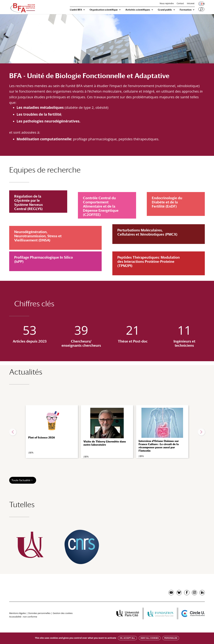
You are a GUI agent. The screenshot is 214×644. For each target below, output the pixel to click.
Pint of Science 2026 (42, 438)
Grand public (165, 10)
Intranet (191, 4)
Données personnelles (39, 613)
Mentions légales (18, 613)
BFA (31, 453)
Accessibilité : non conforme (23, 617)
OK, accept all (127, 638)
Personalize (171, 638)
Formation (186, 10)
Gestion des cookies (63, 613)
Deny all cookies (150, 638)
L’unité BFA (76, 10)
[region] (107, 432)
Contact (180, 4)
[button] (13, 432)
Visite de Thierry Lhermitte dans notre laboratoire (105, 443)
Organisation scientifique (104, 10)
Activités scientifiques (138, 10)
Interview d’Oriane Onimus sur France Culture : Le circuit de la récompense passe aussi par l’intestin (159, 446)
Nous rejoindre (167, 4)
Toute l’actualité (21, 480)
